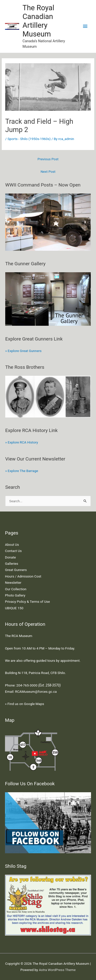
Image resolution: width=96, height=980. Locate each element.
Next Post (48, 171)
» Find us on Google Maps (25, 704)
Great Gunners (16, 570)
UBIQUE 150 (14, 608)
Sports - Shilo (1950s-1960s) (29, 139)
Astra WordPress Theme (57, 970)
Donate (10, 557)
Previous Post (48, 159)
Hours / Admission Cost (23, 576)
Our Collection (16, 589)
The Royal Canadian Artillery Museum (38, 21)
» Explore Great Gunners (23, 351)
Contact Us (13, 551)
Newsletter (13, 582)
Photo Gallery (15, 595)
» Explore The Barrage (22, 471)
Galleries (12, 563)
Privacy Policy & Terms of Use (27, 601)
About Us (12, 544)
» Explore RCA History (22, 442)
